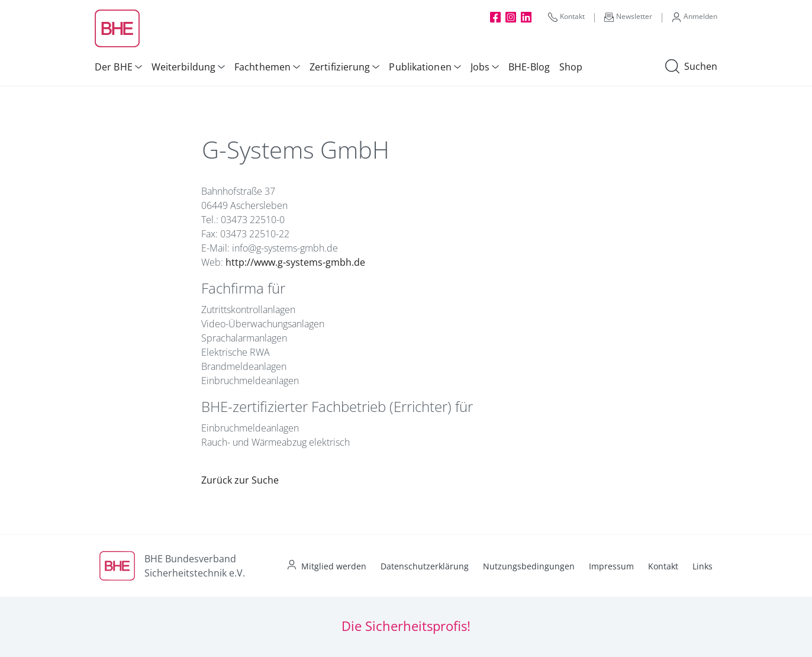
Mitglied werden (334, 566)
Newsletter (628, 17)
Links (703, 566)
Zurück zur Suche (240, 480)
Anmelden (695, 17)
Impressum (611, 566)
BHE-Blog (529, 67)
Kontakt (566, 17)
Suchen (691, 67)
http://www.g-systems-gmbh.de (295, 262)
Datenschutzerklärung (425, 566)
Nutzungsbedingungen (529, 566)
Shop (571, 67)
